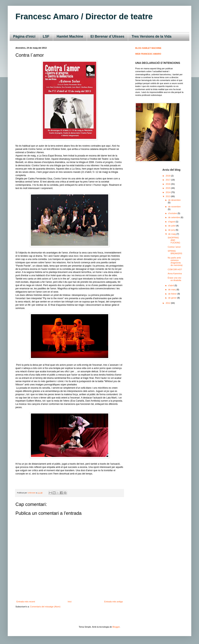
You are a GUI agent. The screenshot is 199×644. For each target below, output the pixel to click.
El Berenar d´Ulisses (107, 36)
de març (172, 290)
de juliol (172, 226)
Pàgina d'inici (24, 36)
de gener (173, 298)
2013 (168, 196)
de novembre (174, 207)
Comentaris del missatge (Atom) (45, 607)
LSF (46, 36)
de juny (172, 230)
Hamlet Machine (70, 36)
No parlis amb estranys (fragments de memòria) (175, 262)
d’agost (172, 222)
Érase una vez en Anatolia (174, 279)
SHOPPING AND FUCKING (174, 240)
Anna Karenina (175, 273)
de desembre (174, 200)
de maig (172, 234)
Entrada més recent (26, 602)
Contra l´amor (174, 247)
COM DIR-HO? (175, 269)
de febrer (173, 294)
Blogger (116, 627)
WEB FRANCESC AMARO (148, 54)
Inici (70, 602)
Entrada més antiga (114, 602)
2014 (168, 192)
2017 (168, 180)
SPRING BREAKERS (175, 252)
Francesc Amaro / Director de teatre (84, 16)
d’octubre (173, 213)
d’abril (171, 285)
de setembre (174, 217)
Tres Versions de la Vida (151, 36)
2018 (168, 176)
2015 (168, 188)
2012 (168, 303)
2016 (168, 184)
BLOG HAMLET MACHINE (148, 48)
